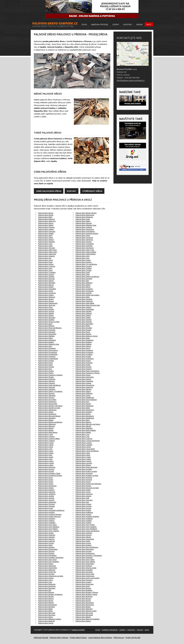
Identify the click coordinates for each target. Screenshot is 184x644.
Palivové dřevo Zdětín (83, 221)
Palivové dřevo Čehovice (84, 580)
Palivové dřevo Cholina (83, 504)
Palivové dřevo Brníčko (46, 597)
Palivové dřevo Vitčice (46, 238)
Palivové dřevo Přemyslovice (48, 350)
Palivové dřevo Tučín (45, 268)
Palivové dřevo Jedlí (82, 498)
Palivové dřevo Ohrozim (46, 398)
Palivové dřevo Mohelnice (47, 418)
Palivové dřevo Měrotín (83, 426)
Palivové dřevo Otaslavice (84, 381)
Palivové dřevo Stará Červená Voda (88, 305)
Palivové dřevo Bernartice (84, 615)
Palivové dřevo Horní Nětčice (48, 529)
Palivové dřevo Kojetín (46, 484)
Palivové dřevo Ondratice (47, 389)
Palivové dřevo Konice (46, 480)
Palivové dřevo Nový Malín (47, 400)
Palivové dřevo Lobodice (84, 445)
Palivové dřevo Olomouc (46, 394)
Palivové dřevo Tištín (83, 275)
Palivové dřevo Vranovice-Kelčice (87, 234)
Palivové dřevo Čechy (45, 580)
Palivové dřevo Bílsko (45, 611)
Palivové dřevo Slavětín (84, 311)
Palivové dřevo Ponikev (46, 361)
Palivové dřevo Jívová (83, 492)
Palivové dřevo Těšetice (46, 277)
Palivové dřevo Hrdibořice (84, 512)
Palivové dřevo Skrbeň (83, 316)
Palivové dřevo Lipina (83, 453)
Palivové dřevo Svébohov (84, 289)
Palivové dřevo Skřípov (46, 316)
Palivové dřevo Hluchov (84, 535)
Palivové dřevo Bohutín (46, 603)
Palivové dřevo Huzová (83, 508)
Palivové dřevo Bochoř (83, 601)
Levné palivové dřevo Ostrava (100, 638)
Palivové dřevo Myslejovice (85, 410)
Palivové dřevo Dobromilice (85, 564)
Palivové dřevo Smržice (46, 311)
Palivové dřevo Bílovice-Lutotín (86, 611)
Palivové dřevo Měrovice (46, 426)
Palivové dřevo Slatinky (46, 314)
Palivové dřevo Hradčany (47, 519)
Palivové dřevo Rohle (83, 332)
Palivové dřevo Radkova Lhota (48, 344)
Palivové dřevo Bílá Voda (47, 613)
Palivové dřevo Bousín (46, 601)
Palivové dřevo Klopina (83, 486)
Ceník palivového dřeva (49, 191)
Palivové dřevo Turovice (84, 266)
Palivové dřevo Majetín (83, 432)
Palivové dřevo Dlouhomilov (48, 568)
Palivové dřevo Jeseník (83, 496)
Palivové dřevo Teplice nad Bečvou (87, 277)
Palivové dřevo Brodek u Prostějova (50, 595)
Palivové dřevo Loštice (46, 445)
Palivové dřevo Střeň (83, 297)
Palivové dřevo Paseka (46, 377)
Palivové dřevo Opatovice (84, 387)
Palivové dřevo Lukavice (46, 437)
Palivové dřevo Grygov (83, 543)
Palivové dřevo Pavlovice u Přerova (88, 373)
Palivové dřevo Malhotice (84, 428)
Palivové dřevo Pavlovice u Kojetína (50, 375)
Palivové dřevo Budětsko (84, 590)
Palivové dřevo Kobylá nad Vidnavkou (88, 484)
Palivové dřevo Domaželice (47, 556)
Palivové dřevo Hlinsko (83, 537)
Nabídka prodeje (100, 24)
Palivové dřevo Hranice (83, 515)
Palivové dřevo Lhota (45, 459)
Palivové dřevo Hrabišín (84, 521)
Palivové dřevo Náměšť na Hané (49, 408)
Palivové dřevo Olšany (83, 391)
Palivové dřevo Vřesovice (47, 232)
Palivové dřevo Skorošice (47, 318)
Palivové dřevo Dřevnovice (85, 549)
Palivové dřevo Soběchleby (85, 309)
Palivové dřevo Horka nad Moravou (87, 531)
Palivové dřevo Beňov (45, 617)
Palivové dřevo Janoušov (84, 500)
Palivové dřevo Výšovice (46, 227)
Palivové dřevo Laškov (46, 465)
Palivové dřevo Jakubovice (47, 502)
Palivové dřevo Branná (46, 599)
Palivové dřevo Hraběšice (47, 523)
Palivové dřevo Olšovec (84, 389)
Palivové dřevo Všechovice (85, 229)
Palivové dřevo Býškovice (47, 584)
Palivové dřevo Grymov (46, 543)
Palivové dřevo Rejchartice (47, 334)
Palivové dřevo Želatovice (84, 217)
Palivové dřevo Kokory (83, 482)
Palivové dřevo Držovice (46, 551)
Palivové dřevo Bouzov (83, 599)
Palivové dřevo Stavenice (84, 301)
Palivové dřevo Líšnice (83, 447)
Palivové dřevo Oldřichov (84, 394)
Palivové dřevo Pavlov (83, 375)
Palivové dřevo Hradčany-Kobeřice (87, 517)
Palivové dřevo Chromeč (46, 504)
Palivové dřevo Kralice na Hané (86, 471)
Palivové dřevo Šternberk (47, 283)
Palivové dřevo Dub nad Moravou (87, 547)
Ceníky (116, 24)
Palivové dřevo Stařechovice (48, 303)
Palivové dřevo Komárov (84, 480)
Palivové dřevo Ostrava (59, 638)
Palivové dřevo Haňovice (47, 541)
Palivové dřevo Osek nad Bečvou (49, 385)
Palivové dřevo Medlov (46, 428)
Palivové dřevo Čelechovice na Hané (51, 576)
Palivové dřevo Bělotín (83, 617)
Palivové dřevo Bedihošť (46, 621)
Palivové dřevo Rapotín (83, 334)
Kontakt (128, 24)
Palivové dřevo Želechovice (85, 215)
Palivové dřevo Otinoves (46, 381)
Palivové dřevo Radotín (46, 342)
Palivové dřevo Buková (83, 588)
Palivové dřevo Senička (84, 320)
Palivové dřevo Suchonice (47, 293)
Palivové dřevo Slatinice (84, 314)
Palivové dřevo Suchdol (84, 293)
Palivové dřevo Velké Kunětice (86, 252)
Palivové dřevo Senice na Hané (49, 322)
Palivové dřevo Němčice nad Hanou (50, 406)
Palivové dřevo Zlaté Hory (47, 221)
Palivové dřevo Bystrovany (85, 584)
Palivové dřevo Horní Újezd (47, 525)
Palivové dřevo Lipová (46, 451)
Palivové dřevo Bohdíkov (47, 607)
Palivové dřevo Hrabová (46, 521)
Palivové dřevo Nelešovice (85, 406)
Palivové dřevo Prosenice (47, 357)
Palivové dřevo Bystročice (47, 586)
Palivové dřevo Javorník (46, 500)
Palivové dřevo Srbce (45, 307)
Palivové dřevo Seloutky (84, 322)
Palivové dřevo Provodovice (48, 353)
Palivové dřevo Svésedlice (47, 289)
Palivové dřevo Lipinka (46, 453)
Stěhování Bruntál (41, 638)
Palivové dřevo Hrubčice (46, 512)
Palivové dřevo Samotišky (84, 324)
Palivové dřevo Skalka (83, 318)
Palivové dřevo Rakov (45, 338)
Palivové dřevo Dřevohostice (48, 549)
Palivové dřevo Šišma (83, 287)
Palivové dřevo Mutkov (46, 412)
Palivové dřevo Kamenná (47, 492)
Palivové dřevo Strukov (46, 299)
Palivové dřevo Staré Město (85, 303)
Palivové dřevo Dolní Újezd (47, 560)
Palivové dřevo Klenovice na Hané (87, 488)
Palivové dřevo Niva (82, 402)
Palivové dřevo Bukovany (47, 588)
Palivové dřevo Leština (83, 459)
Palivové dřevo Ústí (45, 258)
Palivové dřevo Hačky (83, 541)
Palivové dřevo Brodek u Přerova (87, 592)
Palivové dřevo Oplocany (47, 387)
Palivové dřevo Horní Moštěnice (86, 529)
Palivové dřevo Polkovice (84, 363)
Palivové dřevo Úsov (82, 258)
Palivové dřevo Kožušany (84, 474)
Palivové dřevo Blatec (45, 609)
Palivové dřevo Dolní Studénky (48, 562)
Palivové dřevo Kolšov (46, 482)
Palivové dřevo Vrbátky (46, 234)
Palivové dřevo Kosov (45, 478)
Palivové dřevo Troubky (84, 270)
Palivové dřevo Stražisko (84, 299)
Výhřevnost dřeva (92, 191)
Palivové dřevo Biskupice (84, 609)
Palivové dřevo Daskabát (84, 570)
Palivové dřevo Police (45, 365)
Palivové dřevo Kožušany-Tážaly (49, 474)
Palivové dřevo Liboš (45, 455)
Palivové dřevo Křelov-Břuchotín (86, 467)
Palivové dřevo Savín (45, 324)
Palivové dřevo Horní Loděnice (48, 531)
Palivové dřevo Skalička (46, 320)
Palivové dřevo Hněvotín (84, 533)
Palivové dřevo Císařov (83, 582)
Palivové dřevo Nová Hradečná (86, 400)
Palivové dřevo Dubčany (46, 547)
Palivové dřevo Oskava (83, 383)
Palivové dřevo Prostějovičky (48, 355)
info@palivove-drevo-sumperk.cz (131, 80)
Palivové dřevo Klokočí (46, 488)
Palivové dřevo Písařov (46, 371)
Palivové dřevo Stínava (46, 301)
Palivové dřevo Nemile (83, 404)
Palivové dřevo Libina (83, 455)
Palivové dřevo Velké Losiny (48, 252)
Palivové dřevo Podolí (83, 365)
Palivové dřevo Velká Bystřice (86, 254)
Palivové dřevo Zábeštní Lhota (86, 225)
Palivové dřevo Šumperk (84, 279)
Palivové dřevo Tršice (45, 270)
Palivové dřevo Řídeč (83, 326)
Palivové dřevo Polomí (83, 361)
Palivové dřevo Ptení (45, 346)
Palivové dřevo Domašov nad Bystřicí (51, 558)
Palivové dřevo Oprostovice (85, 385)
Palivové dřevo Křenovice (47, 467)
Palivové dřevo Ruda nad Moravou (50, 328)
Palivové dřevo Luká (82, 437)
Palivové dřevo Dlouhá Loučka (86, 568)
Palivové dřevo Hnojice (46, 533)
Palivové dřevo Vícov (45, 244)
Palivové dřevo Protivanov (84, 353)
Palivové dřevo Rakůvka (46, 336)
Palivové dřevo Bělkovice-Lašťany (50, 619)
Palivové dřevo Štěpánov (84, 283)
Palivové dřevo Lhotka (83, 457)
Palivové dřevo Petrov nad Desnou (87, 371)
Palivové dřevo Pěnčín (46, 373)
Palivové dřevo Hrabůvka (84, 519)
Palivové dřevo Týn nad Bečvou (86, 264)
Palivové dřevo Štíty (82, 281)
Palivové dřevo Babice (83, 621)
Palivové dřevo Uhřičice (84, 262)
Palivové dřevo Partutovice (85, 377)
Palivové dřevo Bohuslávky (85, 603)
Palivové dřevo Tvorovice (47, 266)
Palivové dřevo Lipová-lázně (85, 449)
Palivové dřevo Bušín (83, 586)
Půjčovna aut (119, 638)
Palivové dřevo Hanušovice (85, 539)
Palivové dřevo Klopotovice (47, 486)
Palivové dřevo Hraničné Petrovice (50, 515)
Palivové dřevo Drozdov (84, 551)
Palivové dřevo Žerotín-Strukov (86, 213)
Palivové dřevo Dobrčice (84, 566)
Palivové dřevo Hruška (83, 510)
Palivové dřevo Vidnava (84, 242)
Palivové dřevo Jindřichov (47, 494)
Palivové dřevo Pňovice (46, 367)
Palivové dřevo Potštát (83, 357)
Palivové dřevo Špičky (83, 285)
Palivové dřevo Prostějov (84, 355)
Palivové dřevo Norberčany (47, 402)
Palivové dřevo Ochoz (83, 396)
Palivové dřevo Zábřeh (46, 225)
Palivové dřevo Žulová (46, 213)
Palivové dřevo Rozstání (84, 328)
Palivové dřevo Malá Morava (48, 432)
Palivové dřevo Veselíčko (84, 246)
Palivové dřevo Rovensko (47, 330)
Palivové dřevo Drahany (46, 554)
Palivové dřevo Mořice (83, 414)
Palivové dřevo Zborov (46, 223)
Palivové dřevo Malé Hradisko (86, 430)
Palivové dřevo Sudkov (46, 295)
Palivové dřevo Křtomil (83, 465)
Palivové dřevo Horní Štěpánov (49, 527)
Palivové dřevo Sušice (46, 291)
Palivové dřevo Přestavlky (47, 348)
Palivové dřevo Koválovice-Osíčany (50, 476)
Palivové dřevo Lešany (46, 461)
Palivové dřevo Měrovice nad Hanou (88, 424)
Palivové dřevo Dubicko (84, 545)
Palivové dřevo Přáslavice (84, 350)
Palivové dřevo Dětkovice (47, 570)
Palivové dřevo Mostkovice (47, 414)
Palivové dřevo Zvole (83, 219)
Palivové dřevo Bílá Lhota (84, 613)
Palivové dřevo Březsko (46, 592)
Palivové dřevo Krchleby (84, 469)
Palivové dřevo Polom (45, 363)
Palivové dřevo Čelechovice (85, 576)
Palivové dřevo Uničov (83, 260)
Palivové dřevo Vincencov (84, 238)
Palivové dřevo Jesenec (46, 498)
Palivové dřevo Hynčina (84, 506)
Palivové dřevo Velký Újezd (47, 250)
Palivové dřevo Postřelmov (85, 359)
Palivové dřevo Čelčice (46, 578)
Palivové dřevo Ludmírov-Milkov (49, 439)
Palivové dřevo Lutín (82, 435)
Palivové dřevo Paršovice (47, 379)
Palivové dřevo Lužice (46, 435)
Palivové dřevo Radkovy (84, 342)
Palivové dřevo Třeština (84, 268)
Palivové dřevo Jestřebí (46, 496)
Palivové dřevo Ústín (83, 256)
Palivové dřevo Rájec (83, 338)
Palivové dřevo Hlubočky (46, 537)
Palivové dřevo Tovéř (83, 273)
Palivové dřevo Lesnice (83, 461)
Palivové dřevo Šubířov (46, 281)
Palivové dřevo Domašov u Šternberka (89, 556)
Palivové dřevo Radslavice (85, 340)
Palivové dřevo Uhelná (46, 264)
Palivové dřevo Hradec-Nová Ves (49, 517)
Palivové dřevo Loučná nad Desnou (88, 441)
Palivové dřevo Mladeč (46, 420)
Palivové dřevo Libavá (46, 457)
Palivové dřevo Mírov (83, 420)
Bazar (139, 24)
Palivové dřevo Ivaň (82, 502)
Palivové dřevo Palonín (83, 379)
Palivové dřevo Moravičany (85, 416)
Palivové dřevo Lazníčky (84, 463)
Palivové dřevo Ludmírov (84, 439)
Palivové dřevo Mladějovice (85, 418)
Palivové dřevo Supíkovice (85, 291)
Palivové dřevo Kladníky (46, 490)
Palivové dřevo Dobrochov (47, 566)
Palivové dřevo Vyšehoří (84, 227)
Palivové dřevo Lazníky (46, 463)
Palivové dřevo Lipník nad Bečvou (87, 451)
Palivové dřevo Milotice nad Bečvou (50, 422)
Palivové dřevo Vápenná (46, 256)
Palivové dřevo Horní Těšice (85, 525)
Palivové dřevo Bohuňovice (85, 605)
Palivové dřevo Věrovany (47, 248)
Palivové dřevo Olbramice (47, 396)
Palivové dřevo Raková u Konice (87, 336)
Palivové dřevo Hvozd (45, 508)
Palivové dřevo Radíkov (84, 344)
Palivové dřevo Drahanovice (85, 554)
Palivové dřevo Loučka (46, 443)
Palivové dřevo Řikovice (46, 326)
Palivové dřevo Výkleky (46, 229)
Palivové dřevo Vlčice (83, 236)
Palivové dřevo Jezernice (84, 494)
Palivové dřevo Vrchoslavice (85, 232)
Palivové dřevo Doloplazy (84, 558)
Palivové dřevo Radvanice (47, 340)
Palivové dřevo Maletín (46, 430)
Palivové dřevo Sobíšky (46, 309)
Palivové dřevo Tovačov (46, 275)
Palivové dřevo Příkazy (83, 346)
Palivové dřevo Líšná (45, 449)
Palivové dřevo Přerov (83, 348)
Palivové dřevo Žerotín (46, 215)
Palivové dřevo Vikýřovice (84, 240)
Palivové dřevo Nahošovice (47, 410)
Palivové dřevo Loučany (84, 443)
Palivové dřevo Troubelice (47, 273)
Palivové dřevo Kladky (83, 490)
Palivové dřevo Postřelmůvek (48, 359)
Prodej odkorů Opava (78, 638)
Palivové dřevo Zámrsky (84, 223)
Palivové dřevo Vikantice (46, 242)
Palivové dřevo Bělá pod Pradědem (88, 619)
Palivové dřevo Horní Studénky (86, 527)
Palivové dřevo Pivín (45, 369)
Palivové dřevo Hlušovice (47, 535)
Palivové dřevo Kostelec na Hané (87, 476)
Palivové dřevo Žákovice (46, 219)
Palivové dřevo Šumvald (46, 279)
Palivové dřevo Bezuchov (47, 615)
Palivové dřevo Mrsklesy (84, 412)
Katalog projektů (78, 630)
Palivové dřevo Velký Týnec (85, 250)
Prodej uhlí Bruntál (133, 638)
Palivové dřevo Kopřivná (84, 478)
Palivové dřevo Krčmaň (46, 471)
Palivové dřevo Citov (45, 582)
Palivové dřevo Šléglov (46, 287)
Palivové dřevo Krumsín (46, 469)
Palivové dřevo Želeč (45, 217)
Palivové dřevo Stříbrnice (47, 297)
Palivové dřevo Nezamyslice (48, 404)
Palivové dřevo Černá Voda (85, 574)
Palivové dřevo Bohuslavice (47, 605)
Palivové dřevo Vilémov (46, 240)
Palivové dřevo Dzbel (45, 545)
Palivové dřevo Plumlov (84, 367)
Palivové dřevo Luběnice (46, 441)
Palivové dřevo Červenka (84, 572)
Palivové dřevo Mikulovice (47, 424)
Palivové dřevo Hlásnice (46, 539)
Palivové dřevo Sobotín (83, 307)
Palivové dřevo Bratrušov (84, 597)
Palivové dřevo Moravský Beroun (49, 416)
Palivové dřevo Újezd (45, 262)
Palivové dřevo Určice (45, 260)
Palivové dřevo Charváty (46, 506)
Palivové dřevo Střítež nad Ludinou (87, 295)
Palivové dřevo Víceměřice (85, 244)
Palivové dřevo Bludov (83, 607)
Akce (149, 24)
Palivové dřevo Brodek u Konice (86, 595)
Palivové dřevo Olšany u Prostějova (50, 391)
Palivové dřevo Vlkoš (45, 236)
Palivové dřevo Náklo (83, 408)
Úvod (84, 24)
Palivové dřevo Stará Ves (47, 305)
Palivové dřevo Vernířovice (85, 248)
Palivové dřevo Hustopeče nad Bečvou (51, 510)
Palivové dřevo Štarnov (46, 285)
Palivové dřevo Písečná (84, 369)
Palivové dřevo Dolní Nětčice (85, 562)
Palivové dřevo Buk (45, 590)
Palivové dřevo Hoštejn (83, 523)
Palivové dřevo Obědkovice (85, 398)
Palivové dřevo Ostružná (46, 383)
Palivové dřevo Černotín (46, 574)
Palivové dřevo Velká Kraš (47, 254)
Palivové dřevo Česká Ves (47, 572)
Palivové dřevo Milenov (83, 422)
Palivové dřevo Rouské (83, 330)
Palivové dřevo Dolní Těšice (85, 560)
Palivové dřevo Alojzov (46, 623)
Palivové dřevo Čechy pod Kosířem (87, 578)
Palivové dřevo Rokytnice (47, 332)
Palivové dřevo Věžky (45, 246)
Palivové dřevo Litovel (46, 447)
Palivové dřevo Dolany (46, 564)
